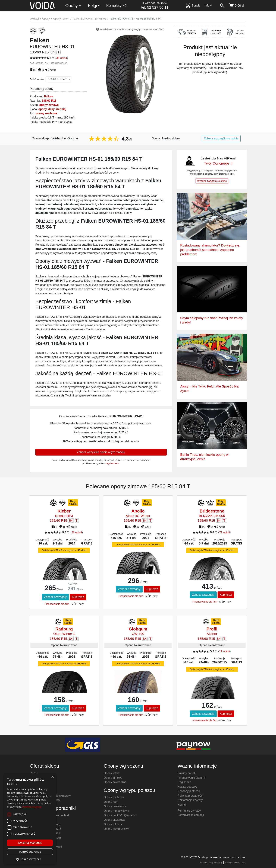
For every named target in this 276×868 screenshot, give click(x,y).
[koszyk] (236, 6)
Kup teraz (78, 597)
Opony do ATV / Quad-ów (120, 815)
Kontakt (182, 805)
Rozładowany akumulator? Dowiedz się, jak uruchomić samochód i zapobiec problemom (210, 250)
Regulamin (184, 782)
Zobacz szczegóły (55, 597)
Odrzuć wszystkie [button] (30, 852)
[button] (30, 859)
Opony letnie (112, 773)
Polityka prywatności (190, 796)
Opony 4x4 (110, 802)
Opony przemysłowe (116, 829)
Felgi (94, 6)
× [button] (52, 777)
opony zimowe (49, 105)
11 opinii (224, 651)
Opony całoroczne (115, 782)
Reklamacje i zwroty (190, 800)
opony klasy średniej (52, 109)
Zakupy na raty (187, 773)
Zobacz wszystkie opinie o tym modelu (101, 452)
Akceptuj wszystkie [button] (30, 843)
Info (208, 6)
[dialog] (30, 819)
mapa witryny (216, 862)
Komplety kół (117, 6)
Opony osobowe (114, 797)
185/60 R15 (49, 101)
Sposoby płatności (189, 791)
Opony (73, 6)
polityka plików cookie (235, 862)
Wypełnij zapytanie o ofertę (212, 181)
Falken (49, 96)
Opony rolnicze (113, 824)
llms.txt (203, 862)
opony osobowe (47, 113)
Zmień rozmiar (37, 79)
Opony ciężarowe (115, 820)
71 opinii (224, 532)
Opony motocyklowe (116, 811)
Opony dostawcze (115, 806)
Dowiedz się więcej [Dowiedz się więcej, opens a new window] (32, 807)
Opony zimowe (113, 778)
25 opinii (77, 532)
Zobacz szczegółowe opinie (221, 138)
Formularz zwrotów (189, 811)
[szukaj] (222, 6)
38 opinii (62, 58)
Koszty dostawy (187, 787)
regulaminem (112, 463)
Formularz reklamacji (191, 815)
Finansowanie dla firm (57, 604)
